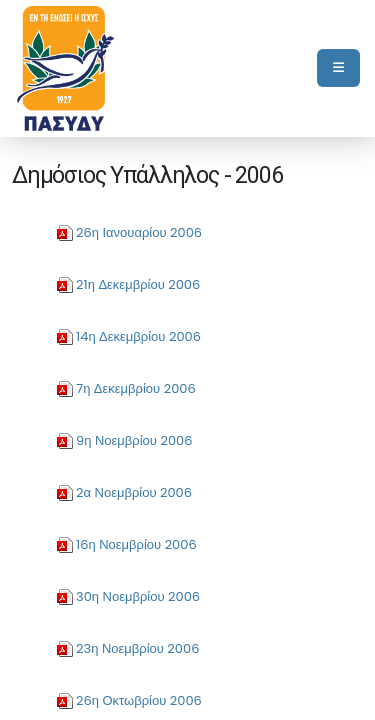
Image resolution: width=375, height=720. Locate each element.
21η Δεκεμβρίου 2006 (138, 284)
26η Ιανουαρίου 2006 (139, 232)
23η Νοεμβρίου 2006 (137, 648)
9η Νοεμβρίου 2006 (134, 440)
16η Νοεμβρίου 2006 (136, 544)
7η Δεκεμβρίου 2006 (136, 388)
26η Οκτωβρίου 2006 (139, 700)
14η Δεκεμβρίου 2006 (138, 336)
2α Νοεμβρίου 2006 (134, 492)
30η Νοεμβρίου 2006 (138, 596)
